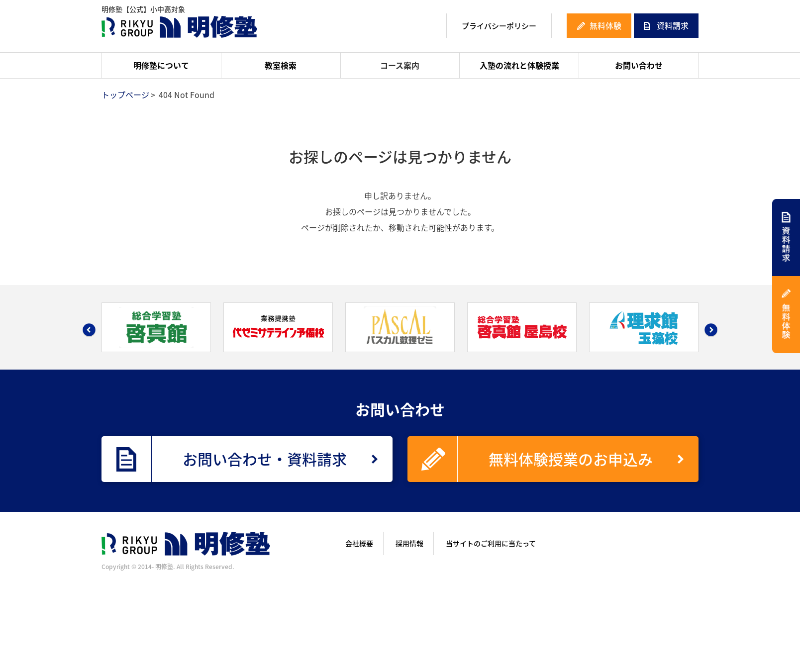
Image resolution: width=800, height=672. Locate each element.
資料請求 (673, 25)
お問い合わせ (639, 65)
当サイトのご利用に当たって (491, 543)
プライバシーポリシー (499, 26)
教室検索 (281, 65)
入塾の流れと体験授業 (519, 65)
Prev (89, 330)
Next (711, 330)
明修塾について (161, 65)
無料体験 (605, 25)
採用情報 (409, 543)
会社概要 (359, 543)
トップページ (125, 95)
